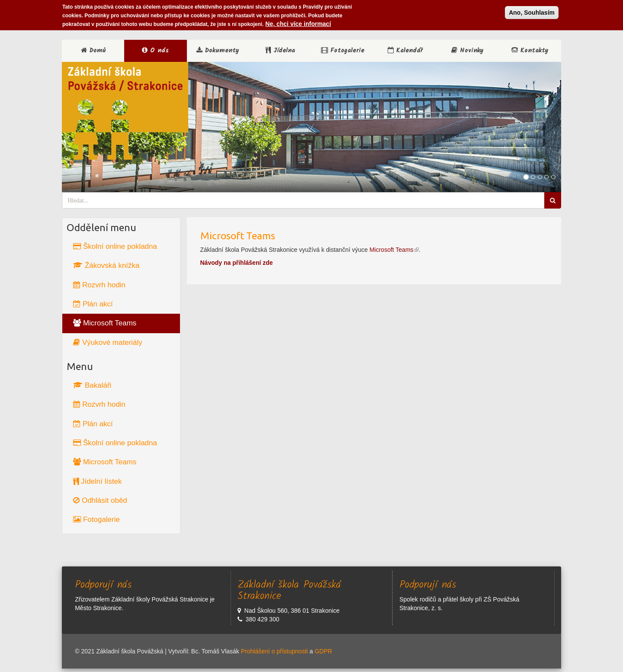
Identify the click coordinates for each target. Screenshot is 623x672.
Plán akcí (93, 304)
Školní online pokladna (115, 246)
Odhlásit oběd (100, 500)
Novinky (467, 51)
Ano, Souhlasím (532, 11)
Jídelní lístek (97, 481)
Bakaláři (92, 385)
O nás (155, 51)
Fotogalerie (343, 51)
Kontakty (530, 51)
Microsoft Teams (105, 323)
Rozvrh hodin (99, 285)
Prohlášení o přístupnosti (275, 651)
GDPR (323, 651)
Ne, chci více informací (298, 23)
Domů (93, 51)
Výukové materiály (108, 342)
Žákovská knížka (106, 265)
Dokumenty (218, 51)
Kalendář (405, 51)
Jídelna (280, 51)
